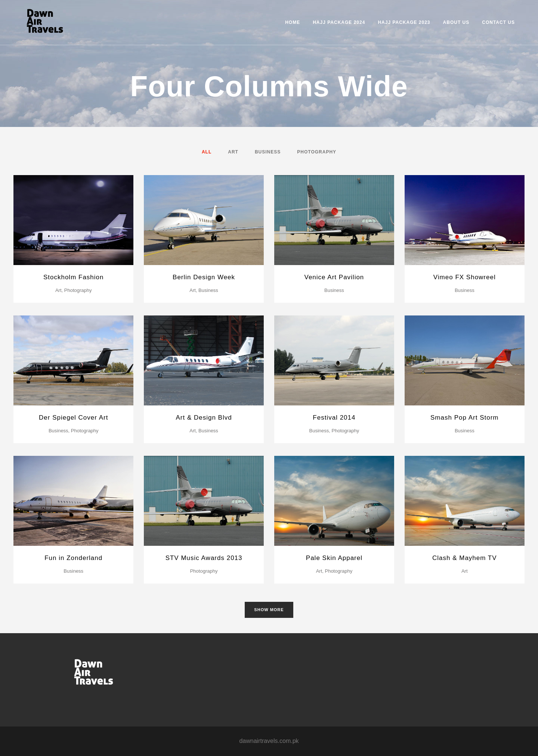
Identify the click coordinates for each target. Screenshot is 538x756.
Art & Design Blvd (204, 418)
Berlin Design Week (204, 277)
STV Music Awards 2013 (204, 558)
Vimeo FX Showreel (465, 277)
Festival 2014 (334, 418)
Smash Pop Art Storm (464, 418)
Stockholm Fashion (74, 277)
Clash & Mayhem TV (465, 558)
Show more (269, 610)
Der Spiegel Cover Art (73, 418)
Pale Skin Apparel (334, 558)
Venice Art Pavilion (334, 277)
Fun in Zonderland (73, 558)
